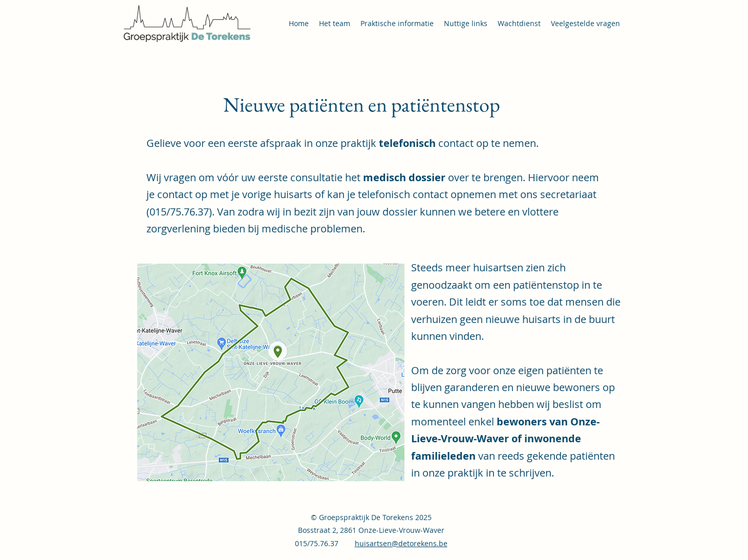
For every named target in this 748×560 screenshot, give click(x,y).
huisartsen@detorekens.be (401, 543)
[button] (397, 24)
